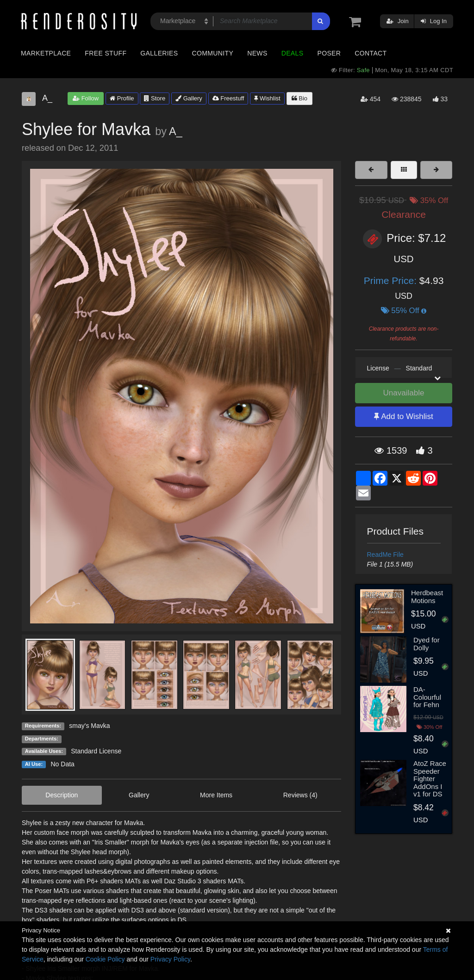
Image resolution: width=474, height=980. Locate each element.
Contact (371, 53)
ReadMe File (385, 555)
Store (155, 98)
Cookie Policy (105, 959)
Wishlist (267, 98)
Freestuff (228, 98)
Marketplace (46, 53)
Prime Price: (392, 280)
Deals (293, 53)
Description (62, 795)
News (257, 53)
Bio (299, 98)
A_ (176, 131)
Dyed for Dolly (427, 644)
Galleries (159, 53)
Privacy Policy (170, 959)
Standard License (96, 751)
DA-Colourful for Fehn (427, 697)
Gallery (189, 98)
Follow (86, 98)
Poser (329, 53)
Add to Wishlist (403, 416)
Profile (122, 98)
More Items (216, 795)
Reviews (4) (300, 795)
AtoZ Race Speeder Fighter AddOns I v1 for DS (430, 779)
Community (213, 53)
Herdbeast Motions (427, 597)
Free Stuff (106, 53)
